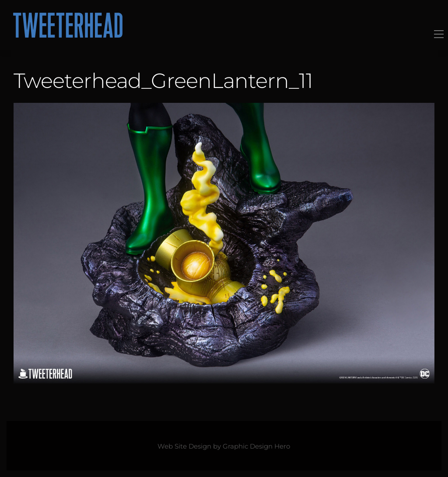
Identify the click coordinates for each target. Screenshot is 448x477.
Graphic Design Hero (256, 446)
